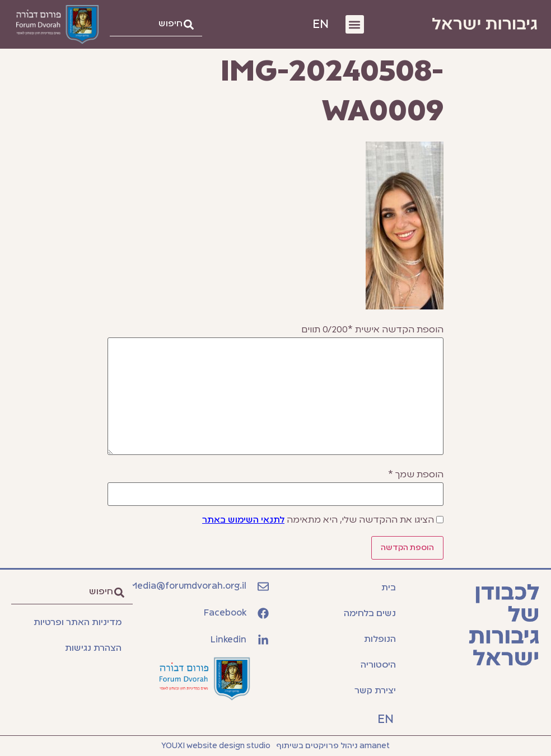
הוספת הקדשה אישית (372, 330)
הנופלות (380, 640)
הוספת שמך (416, 475)
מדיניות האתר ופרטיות (78, 623)
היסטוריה (378, 665)
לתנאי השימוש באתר (243, 520)
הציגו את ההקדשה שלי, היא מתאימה (318, 520)
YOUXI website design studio (216, 746)
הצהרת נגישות (93, 649)
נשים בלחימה (370, 614)
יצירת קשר (375, 691)
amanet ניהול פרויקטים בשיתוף (333, 746)
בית (389, 588)
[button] (355, 24)
